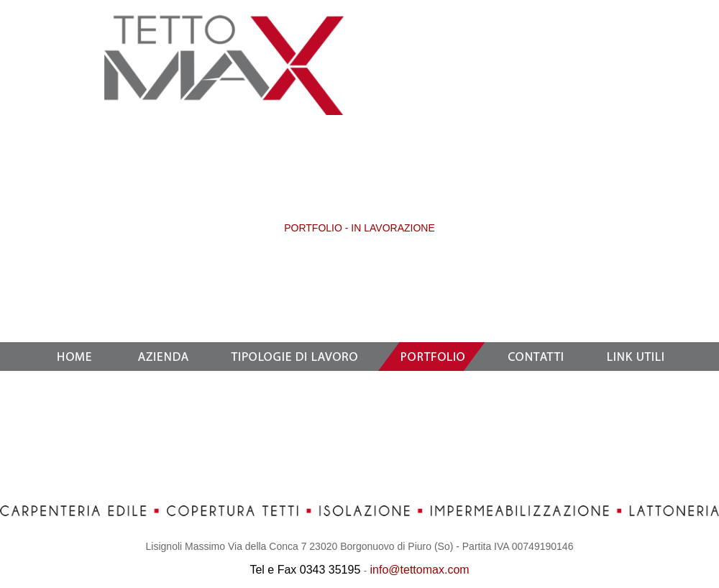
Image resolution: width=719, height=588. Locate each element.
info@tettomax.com (420, 570)
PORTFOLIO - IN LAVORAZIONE (359, 228)
